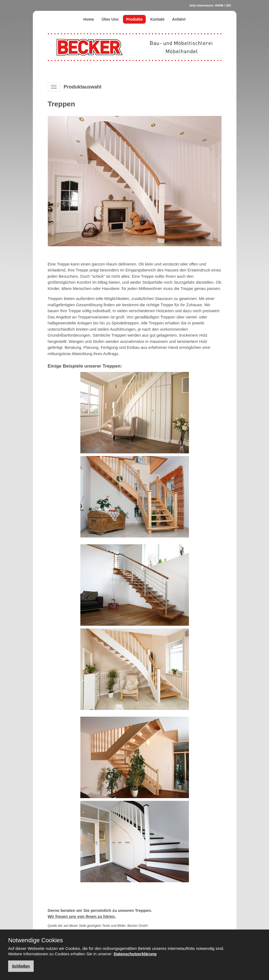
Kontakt (157, 19)
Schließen (21, 966)
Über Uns (110, 19)
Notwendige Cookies (36, 940)
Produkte (134, 19)
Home (89, 19)
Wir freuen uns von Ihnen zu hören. (82, 916)
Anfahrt (179, 19)
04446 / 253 (223, 5)
